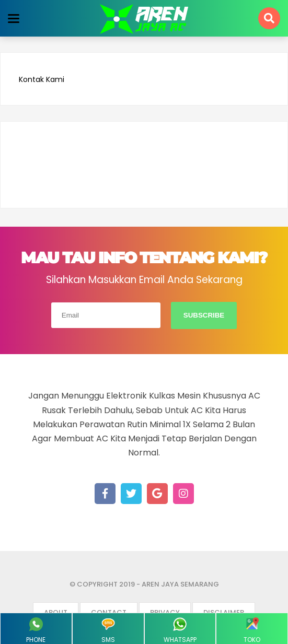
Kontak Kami (42, 80)
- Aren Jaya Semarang (178, 584)
